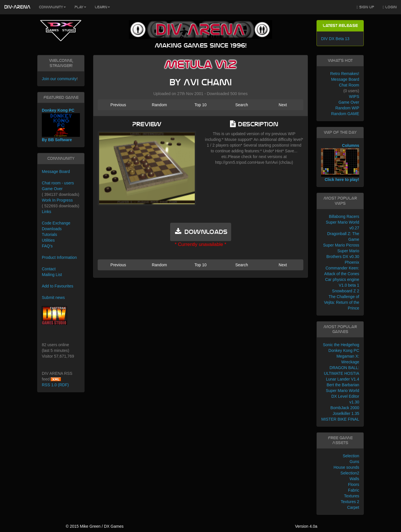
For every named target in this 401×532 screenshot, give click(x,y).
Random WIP (347, 108)
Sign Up (365, 7)
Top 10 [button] (200, 105)
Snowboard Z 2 (346, 291)
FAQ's (47, 246)
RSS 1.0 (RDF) (55, 385)
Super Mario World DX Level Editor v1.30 (343, 396)
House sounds (346, 467)
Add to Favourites (58, 286)
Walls (354, 479)
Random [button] (159, 105)
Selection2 (350, 473)
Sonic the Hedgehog (341, 345)
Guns (354, 462)
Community (52, 7)
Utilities (48, 240)
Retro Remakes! (345, 74)
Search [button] (241, 105)
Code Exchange (56, 223)
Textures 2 (350, 502)
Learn (102, 7)
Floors (354, 484)
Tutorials (49, 235)
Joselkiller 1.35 (346, 413)
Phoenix (352, 262)
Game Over (52, 189)
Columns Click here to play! (340, 163)
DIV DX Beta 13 (335, 39)
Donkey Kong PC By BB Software (61, 125)
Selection (351, 456)
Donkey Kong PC (344, 350)
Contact (49, 269)
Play (80, 7)
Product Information (59, 257)
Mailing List (52, 275)
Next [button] (283, 105)
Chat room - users (58, 183)
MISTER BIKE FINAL (340, 419)
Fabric (354, 490)
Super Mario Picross (341, 245)
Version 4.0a (306, 526)
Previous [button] (118, 105)
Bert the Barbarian (343, 385)
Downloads (52, 229)
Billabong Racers (344, 216)
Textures (352, 496)
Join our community (59, 79)
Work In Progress (57, 200)
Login (390, 7)
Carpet (353, 507)
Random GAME (345, 114)
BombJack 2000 (345, 408)
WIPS (354, 96)
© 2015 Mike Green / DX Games (95, 526)
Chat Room (349, 85)
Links (47, 212)
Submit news (53, 297)
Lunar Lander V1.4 (343, 379)
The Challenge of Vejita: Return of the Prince (342, 302)
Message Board (56, 172)
